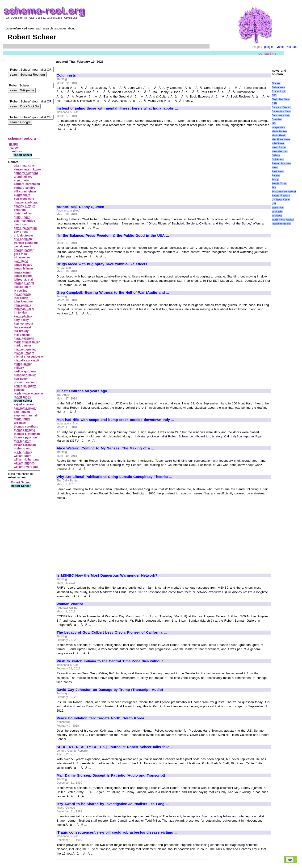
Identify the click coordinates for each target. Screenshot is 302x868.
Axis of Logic (279, 92)
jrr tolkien (21, 313)
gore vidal (21, 254)
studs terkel (22, 419)
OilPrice (276, 156)
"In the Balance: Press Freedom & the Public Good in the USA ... (113, 236)
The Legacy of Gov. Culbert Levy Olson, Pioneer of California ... (112, 632)
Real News (278, 172)
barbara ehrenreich (27, 184)
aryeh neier (22, 180)
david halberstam (26, 228)
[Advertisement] (96, 166)
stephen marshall (26, 416)
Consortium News (281, 112)
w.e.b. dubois (23, 452)
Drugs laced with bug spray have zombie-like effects (102, 264)
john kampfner (24, 302)
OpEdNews (278, 160)
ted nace (20, 423)
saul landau (22, 412)
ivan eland (21, 261)
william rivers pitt (26, 467)
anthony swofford (26, 173)
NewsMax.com (280, 152)
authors (17, 151)
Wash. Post (278, 208)
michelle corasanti (26, 360)
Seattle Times (279, 184)
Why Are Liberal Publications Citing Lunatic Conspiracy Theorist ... (114, 477)
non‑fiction (21, 379)
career (15, 148)
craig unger (22, 217)
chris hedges (23, 213)
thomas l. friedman (27, 434)
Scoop (275, 180)
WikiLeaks (277, 212)
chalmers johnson (26, 202)
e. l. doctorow (23, 236)
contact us (267, 53)
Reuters (276, 176)
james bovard (23, 265)
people (14, 144)
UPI (274, 204)
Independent (278, 128)
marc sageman (24, 338)
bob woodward (24, 199)
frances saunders (26, 243)
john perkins (23, 305)
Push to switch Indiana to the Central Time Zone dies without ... (112, 661)
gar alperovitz (23, 246)
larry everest (23, 327)
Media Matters (279, 132)
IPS (274, 124)
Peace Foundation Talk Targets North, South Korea (100, 718)
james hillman (23, 269)
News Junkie (279, 148)
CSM (274, 104)
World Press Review (283, 220)
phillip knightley (25, 386)
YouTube (292, 47)
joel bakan (21, 298)
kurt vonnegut (24, 324)
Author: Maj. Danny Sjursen (80, 207)
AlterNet (276, 84)
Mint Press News (281, 140)
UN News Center (281, 200)
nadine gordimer (25, 371)
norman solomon (26, 382)
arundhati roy (23, 177)
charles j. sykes (25, 206)
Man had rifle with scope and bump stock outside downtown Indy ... (115, 420)
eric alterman (23, 239)
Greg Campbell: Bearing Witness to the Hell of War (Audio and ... (113, 293)
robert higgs (22, 397)
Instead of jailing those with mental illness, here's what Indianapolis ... (117, 108)
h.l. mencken (23, 257)
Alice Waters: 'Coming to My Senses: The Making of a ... (105, 448)
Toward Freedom (281, 196)
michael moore (24, 353)
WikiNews (277, 216)
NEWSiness (278, 144)
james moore (23, 276)
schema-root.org (22, 138)
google (268, 47)
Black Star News (281, 100)
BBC (274, 96)
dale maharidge (25, 221)
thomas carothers (26, 427)
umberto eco (23, 448)
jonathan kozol (24, 309)
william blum (23, 456)
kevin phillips (23, 316)
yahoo (281, 47)
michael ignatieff (25, 349)
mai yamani (22, 335)
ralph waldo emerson (28, 393)
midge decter (23, 364)
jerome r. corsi (24, 283)
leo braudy (21, 331)
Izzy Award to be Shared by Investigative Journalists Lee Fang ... (113, 804)
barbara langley (25, 188)
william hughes (24, 463)
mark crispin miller (27, 342)
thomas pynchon (25, 437)
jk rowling (21, 291)
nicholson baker (25, 375)
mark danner (23, 346)
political (19, 390)
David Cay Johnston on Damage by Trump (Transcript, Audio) (110, 690)
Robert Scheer (21, 482)
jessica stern (23, 287)
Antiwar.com (278, 88)
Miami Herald (279, 136)
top (290, 860)
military (19, 368)
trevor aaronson (25, 445)
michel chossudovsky (29, 357)
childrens (20, 210)
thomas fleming (25, 430)
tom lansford (23, 441)
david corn (21, 224)
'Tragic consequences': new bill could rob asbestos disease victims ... (117, 832)
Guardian (277, 120)
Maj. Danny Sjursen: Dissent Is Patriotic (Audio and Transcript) (111, 775)
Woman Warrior (70, 604)
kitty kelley (21, 320)
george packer (24, 250)
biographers (22, 195)
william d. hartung (26, 460)
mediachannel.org (281, 224)
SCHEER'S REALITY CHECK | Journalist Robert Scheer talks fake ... (115, 747)
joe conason (22, 294)
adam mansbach (25, 166)
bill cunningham (25, 192)
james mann (22, 272)
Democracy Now (281, 116)
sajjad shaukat (24, 404)
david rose (21, 232)
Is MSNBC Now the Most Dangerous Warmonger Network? (107, 575)
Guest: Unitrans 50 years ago (82, 391)
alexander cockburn (27, 169)
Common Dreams (281, 108)
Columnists (66, 75)
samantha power (25, 408)
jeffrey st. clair (24, 280)
